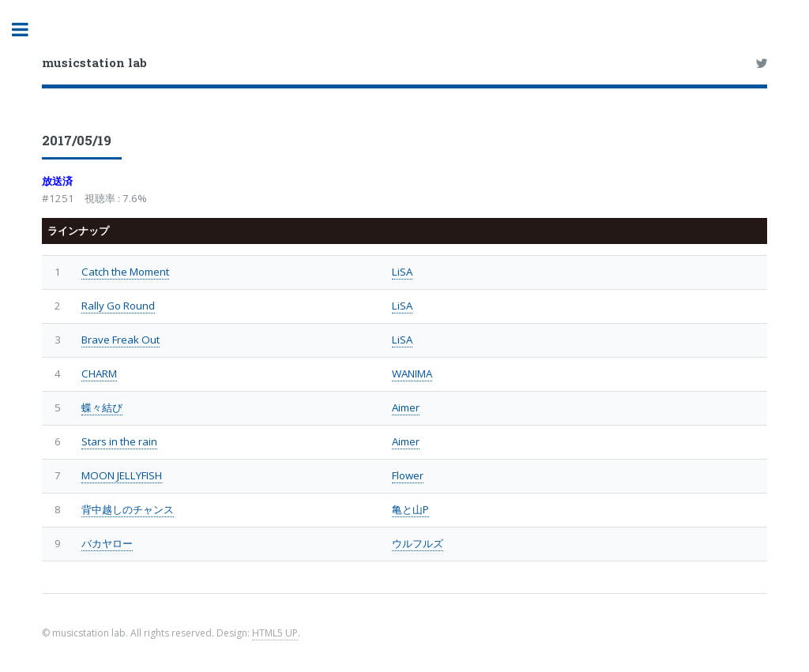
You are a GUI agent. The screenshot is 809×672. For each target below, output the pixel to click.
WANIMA (412, 374)
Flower (408, 475)
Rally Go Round (118, 306)
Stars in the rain (119, 441)
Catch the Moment (125, 272)
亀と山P (410, 509)
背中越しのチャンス (128, 509)
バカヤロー (107, 543)
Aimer (406, 407)
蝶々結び (102, 407)
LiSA (402, 272)
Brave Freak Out (120, 340)
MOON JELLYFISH (122, 475)
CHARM (99, 374)
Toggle (28, 30)
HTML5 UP (275, 633)
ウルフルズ (418, 543)
